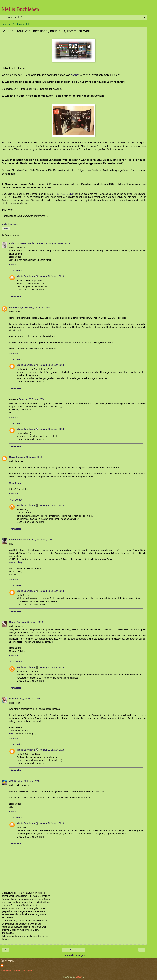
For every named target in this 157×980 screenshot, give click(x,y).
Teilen (6, 229)
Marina (13, 622)
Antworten (14, 264)
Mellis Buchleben (20, 9)
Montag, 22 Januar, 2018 (52, 276)
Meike (12, 457)
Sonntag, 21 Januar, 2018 (28, 699)
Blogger (79, 977)
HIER (12, 734)
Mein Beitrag (15, 483)
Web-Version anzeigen (74, 955)
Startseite (74, 950)
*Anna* (75, 75)
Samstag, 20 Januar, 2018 (57, 243)
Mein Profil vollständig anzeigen (16, 971)
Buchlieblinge (16, 307)
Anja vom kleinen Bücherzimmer (26, 243)
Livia (12, 699)
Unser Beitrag (16, 562)
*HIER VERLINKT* (64, 194)
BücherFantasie (17, 540)
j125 (11, 781)
